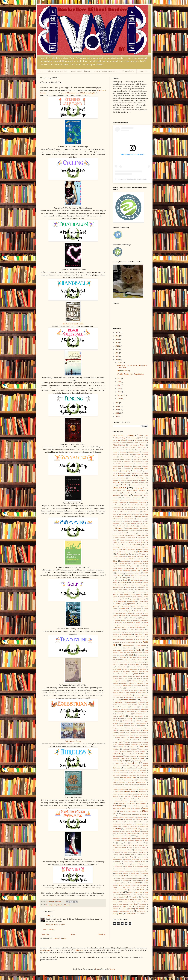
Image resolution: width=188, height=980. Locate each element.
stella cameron (133, 852)
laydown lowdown (129, 700)
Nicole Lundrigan (122, 770)
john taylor (123, 664)
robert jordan (138, 824)
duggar (143, 554)
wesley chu (116, 906)
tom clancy (127, 887)
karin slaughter (123, 676)
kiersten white (127, 685)
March (120, 392)
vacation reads (124, 897)
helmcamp (145, 616)
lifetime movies (124, 707)
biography (116, 480)
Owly (114, 782)
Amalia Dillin (124, 454)
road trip (121, 822)
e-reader (121, 559)
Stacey (129, 850)
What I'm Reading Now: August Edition (131, 374)
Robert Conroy (117, 824)
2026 (117, 332)
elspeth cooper (133, 566)
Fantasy (124, 578)
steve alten (127, 859)
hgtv (137, 618)
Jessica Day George (136, 652)
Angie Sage (136, 459)
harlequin (130, 613)
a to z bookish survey (125, 440)
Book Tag (49, 905)
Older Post (102, 934)
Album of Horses (130, 447)
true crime (116, 892)
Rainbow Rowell (141, 806)
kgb (147, 683)
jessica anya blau (124, 652)
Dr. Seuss (135, 554)
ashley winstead (127, 468)
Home (41, 71)
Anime (144, 459)
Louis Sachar (139, 719)
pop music (133, 794)
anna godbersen (138, 461)
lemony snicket (130, 702)
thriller (137, 883)
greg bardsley (142, 604)
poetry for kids (124, 794)
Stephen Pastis (141, 857)
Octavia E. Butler (141, 773)
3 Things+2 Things (120, 438)
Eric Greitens (139, 568)
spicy (130, 847)
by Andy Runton (73, 741)
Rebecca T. (67, 905)
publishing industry (128, 799)
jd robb (124, 642)
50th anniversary (132, 438)
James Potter (138, 634)
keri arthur (131, 683)
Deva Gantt (122, 549)
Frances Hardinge (141, 585)
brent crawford (126, 500)
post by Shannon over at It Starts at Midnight (78, 93)
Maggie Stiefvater (124, 723)
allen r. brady (138, 450)
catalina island (123, 512)
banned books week (124, 473)
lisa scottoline (138, 714)
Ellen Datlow (138, 564)
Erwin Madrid (120, 573)
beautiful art (122, 478)
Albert (142, 445)
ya (132, 911)
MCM (127, 742)
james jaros (128, 632)
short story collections (128, 841)
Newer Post (45, 934)
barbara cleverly (137, 473)
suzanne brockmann (125, 871)
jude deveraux (133, 669)
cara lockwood (129, 507)
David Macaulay (137, 545)
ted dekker (132, 876)
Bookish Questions (128, 493)
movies (135, 759)
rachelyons (117, 806)
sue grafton (145, 859)
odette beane (132, 775)
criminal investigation (126, 540)
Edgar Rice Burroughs (132, 559)
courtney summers (120, 538)
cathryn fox (122, 514)
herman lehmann (119, 618)
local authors (140, 716)
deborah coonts (138, 547)
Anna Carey (127, 461)
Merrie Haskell (144, 749)
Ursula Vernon (137, 895)
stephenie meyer (117, 859)
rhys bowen (133, 817)
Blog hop (143, 480)
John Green (131, 662)
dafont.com (79, 950)
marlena (122, 733)
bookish (143, 490)
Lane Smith (116, 690)
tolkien (115, 887)
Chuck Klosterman (123, 531)
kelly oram (123, 683)
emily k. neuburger (118, 568)
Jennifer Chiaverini (141, 645)
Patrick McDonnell (140, 785)
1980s (140, 435)
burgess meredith (133, 502)
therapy (125, 883)
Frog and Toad (139, 590)
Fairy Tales (130, 575)
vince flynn (142, 899)
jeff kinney (131, 642)
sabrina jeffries (126, 831)
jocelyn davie (142, 657)
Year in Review (141, 911)
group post (125, 608)
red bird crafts (126, 815)
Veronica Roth (123, 899)
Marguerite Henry (124, 730)
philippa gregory (143, 789)
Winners (115, 909)
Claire (124, 533)
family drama (142, 575)
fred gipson (140, 587)
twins (146, 892)
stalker (117, 852)
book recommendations (138, 485)
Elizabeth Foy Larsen (125, 564)
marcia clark (123, 728)
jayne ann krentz (141, 639)
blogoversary (127, 483)
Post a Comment (49, 929)
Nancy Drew (120, 763)
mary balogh (142, 733)
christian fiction (133, 526)
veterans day (133, 899)
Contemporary (130, 535)
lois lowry (122, 719)
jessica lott (121, 655)
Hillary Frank (144, 618)
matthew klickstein (121, 737)
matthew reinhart (135, 737)
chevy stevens (131, 523)
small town (139, 841)
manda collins (130, 726)
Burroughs (143, 502)
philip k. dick (133, 789)
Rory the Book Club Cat (80, 71)
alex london (142, 447)
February (121, 395)
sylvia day (118, 873)
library (129, 704)
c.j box (126, 505)
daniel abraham (141, 542)
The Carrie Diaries (138, 880)
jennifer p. (129, 648)
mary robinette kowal (142, 735)
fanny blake (116, 578)
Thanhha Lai (116, 880)
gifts (126, 599)
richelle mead (142, 817)
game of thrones (128, 592)
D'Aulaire (123, 542)
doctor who (133, 552)
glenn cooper (121, 601)
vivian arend (116, 902)
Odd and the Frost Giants (120, 775)
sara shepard (136, 831)
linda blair (116, 709)
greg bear (115, 606)
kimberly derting (119, 688)
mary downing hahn (118, 735)
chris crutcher (122, 526)
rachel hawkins (141, 803)
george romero (137, 597)
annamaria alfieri (141, 464)
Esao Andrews (130, 573)
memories (134, 749)
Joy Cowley (142, 667)
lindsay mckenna (120, 711)
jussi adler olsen (127, 674)
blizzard (135, 480)
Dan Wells (131, 542)
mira (127, 756)
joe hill (128, 660)
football (146, 582)
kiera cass (117, 685)
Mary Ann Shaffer (131, 733)
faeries (139, 573)
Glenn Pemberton (132, 601)
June (119, 382)
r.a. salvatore (140, 801)
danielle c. (127, 545)
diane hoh (140, 549)
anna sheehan (129, 464)
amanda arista (136, 454)
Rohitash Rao (144, 826)
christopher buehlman (132, 528)
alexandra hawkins (118, 450)
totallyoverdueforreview (120, 890)
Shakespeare (116, 838)
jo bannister (123, 657)
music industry (118, 761)
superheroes (135, 864)
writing (115, 911)
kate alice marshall (135, 676)
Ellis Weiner (123, 566)
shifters (117, 841)
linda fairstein (124, 709)
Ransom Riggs (126, 808)
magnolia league (141, 723)
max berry (134, 740)
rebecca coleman (132, 811)
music (142, 758)
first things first (124, 582)
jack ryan (120, 632)
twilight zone (139, 892)
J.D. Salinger (140, 630)
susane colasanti (119, 869)
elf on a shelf (125, 561)
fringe (130, 590)
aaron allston (138, 440)
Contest (139, 535)
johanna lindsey (138, 660)
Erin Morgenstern (125, 570)
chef (123, 523)
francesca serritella (118, 587)
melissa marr (133, 747)
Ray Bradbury (136, 808)
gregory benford (137, 606)
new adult (127, 768)
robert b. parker (141, 822)
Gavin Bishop (124, 594)
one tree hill (118, 780)
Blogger (112, 969)
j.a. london (123, 630)
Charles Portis (126, 521)
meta (117, 751)
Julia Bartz (143, 669)
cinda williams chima (137, 531)
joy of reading (117, 669)
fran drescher (119, 585)
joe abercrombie (118, 660)
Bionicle (123, 480)
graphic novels (131, 604)
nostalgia (124, 773)
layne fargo (145, 700)
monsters (115, 759)
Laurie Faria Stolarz (142, 697)
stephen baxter (117, 857)
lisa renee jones (126, 714)
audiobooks (137, 468)
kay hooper (124, 681)
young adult (118, 913)
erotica (145, 570)
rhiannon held (123, 817)
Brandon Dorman (125, 498)
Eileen (115, 561)
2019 (117, 349)
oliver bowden (142, 775)
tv (122, 892)
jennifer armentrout (128, 645)
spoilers (137, 847)
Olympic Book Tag (123, 371)
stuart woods (136, 859)
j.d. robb (131, 630)
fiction (125, 580)
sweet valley (144, 871)
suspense (115, 871)
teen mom (140, 876)
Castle (115, 512)
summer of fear (140, 862)
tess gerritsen (141, 878)
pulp (137, 799)
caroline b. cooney (130, 509)
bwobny (144, 179)
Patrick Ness (117, 787)
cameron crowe (117, 507)
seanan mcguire (119, 836)
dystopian (140, 556)
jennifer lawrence (118, 648)
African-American (127, 443)
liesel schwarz (138, 704)
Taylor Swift (118, 876)
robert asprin (130, 822)
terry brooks (121, 878)
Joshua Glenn (123, 667)
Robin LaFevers (123, 826)
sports (144, 847)
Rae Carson (130, 806)
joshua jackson (133, 667)
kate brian (128, 679)
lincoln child (134, 707)
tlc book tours (142, 885)
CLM (48, 916)
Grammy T (119, 604)
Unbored (117, 895)
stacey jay (137, 850)
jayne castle (116, 642)
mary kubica (130, 735)
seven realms (142, 836)
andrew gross (137, 457)
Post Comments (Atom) (58, 938)
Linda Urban (144, 709)
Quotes (132, 801)
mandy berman (141, 726)
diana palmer (131, 549)
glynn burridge (144, 601)
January (120, 399)
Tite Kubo (128, 885)
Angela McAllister (125, 459)
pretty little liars (126, 796)
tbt (125, 876)
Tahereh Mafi (134, 873)
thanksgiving (126, 880)
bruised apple (123, 502)
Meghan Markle (136, 744)
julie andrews (117, 671)
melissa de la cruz (121, 747)
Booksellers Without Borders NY (127, 179)
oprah (125, 780)
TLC (134, 885)
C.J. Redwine (142, 505)
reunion (115, 817)
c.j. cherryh (133, 505)
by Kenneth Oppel (73, 324)
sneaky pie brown (123, 843)
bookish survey (141, 493)
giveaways (142, 599)
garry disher (139, 592)
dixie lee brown (123, 552)
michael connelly (140, 751)
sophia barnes (129, 845)
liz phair (131, 716)
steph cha (143, 852)
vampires (135, 897)
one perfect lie (144, 778)
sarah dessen (121, 833)
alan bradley (133, 445)
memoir (125, 749)
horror (138, 623)
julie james (135, 671)
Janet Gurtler (130, 639)
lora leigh (130, 719)
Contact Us (143, 71)
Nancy (146, 761)
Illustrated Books (121, 627)
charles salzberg (137, 521)
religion (144, 815)
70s (145, 438)
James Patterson (127, 634)
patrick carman (129, 785)
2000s (146, 435)
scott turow (145, 833)
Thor (131, 883)
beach (140, 475)
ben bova (131, 478)
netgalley (138, 766)
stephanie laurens (130, 855)
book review (120, 488)
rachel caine (122, 803)
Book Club (122, 485)
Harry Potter (124, 616)
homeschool (129, 623)
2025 (117, 336)
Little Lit (122, 716)
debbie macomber (126, 547)
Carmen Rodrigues (118, 509)
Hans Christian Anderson (141, 611)
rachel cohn (131, 803)
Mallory (121, 726)
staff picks (145, 850)
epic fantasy (129, 568)
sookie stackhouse (118, 845)
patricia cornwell (118, 785)
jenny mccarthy (117, 650)
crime (115, 540)
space (146, 845)
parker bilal (131, 782)
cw (142, 540)
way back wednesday (128, 902)
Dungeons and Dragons (119, 556)
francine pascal (130, 587)
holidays (136, 620)
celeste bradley (138, 514)
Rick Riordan (117, 819)
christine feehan (143, 526)
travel (132, 890)
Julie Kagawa (144, 671)
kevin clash (140, 683)
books (55, 905)
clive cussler (142, 533)
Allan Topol (129, 450)
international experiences (137, 627)
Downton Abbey (122, 554)
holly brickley (144, 620)
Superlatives (144, 864)
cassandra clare (142, 509)
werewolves (133, 904)
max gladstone (144, 740)
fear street (118, 580)
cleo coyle (133, 533)
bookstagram (137, 495)
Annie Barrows (128, 466)
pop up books (142, 794)
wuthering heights (124, 911)
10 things (130, 435)
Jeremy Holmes (129, 650)
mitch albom (142, 756)
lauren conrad (117, 695)
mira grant (133, 756)
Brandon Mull (137, 498)
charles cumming (141, 519)
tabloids (126, 873)
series (134, 836)
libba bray (122, 704)
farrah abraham (135, 578)
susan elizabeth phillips (141, 866)
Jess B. (138, 650)
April (119, 388)
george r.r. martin (125, 597)
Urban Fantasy (126, 895)
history (129, 620)
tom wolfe (140, 887)
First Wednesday (136, 582)
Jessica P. (130, 655)
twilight (130, 892)
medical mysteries (136, 742)
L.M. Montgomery (141, 688)
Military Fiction (118, 756)
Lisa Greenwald (141, 711)
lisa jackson (116, 714)
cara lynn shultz (141, 507)
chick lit (140, 523)
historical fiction (120, 620)
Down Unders (143, 552)
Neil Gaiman (129, 766)
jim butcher (141, 655)
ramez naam (116, 808)
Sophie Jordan (138, 845)
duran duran (132, 556)
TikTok (120, 885)
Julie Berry (126, 671)
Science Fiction (133, 833)
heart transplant (135, 616)
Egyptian (143, 559)
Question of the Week (121, 801)
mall (114, 726)
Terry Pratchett (131, 878)
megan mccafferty (124, 744)
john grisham (140, 662)
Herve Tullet (130, 618)
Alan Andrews (119, 445)
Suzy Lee (135, 871)
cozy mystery (142, 538)
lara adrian (125, 690)
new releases (136, 768)
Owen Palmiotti (142, 780)
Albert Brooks (117, 447)
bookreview (116, 495)
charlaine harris (129, 519)
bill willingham (141, 478)
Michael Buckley (127, 751)
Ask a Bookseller (128, 71)
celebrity (130, 514)
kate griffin (137, 679)
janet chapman (141, 637)
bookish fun (116, 493)
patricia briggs (141, 782)
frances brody (129, 585)
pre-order (115, 796)
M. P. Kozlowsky (128, 721)
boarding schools (138, 483)
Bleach (129, 480)
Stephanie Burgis (118, 855)
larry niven (134, 690)
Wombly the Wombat (137, 909)
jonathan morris (135, 664)
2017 (117, 356)
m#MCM (138, 721)
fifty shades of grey (137, 580)
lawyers (117, 700)
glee (114, 601)
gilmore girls (133, 599)
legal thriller (119, 702)
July (119, 378)
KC (130, 681)
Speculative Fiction (121, 847)
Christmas (119, 528)
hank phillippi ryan (126, 611)
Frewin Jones (122, 590)
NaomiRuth (132, 763)
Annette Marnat (117, 466)
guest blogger (137, 608)
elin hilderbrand (136, 561)
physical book (119, 792)
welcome (139, 902)
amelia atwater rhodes (125, 457)
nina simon (143, 770)
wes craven (142, 904)
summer (118, 862)
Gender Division (136, 594)
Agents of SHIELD (140, 443)
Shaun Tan (145, 838)
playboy (115, 794)
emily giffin (142, 566)
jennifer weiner (140, 648)
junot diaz (118, 674)
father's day (144, 578)
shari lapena (136, 838)
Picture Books (130, 792)
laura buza (143, 690)
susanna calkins (130, 869)
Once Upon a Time (128, 777)
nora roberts (116, 773)
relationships (136, 815)
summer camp (128, 862)
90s (114, 440)
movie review (125, 759)
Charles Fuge (117, 521)
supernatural (118, 866)
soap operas (133, 843)
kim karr (145, 685)
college (115, 535)
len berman (141, 702)
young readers (132, 914)
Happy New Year (120, 613)
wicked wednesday (140, 906)
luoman (98, 969)
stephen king (129, 857)
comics (121, 535)
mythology (138, 761)
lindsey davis (130, 711)
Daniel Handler (117, 545)
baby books (136, 471)
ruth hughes (116, 831)
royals (144, 829)
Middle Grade (139, 754)
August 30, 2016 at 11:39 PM (56, 925)
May (119, 385)
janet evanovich (118, 639)
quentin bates (144, 799)
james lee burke (138, 632)
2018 (117, 353)
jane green (132, 637)
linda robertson (135, 709)
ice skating (145, 625)
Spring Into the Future (119, 850)
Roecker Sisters (134, 826)
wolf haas (124, 909)
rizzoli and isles (139, 819)
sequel (128, 836)
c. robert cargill (117, 505)
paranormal (122, 782)
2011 (117, 416)
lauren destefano (128, 695)
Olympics (60, 905)
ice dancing (136, 625)
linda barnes (142, 707)
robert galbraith (128, 824)
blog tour (116, 483)
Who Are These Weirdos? (57, 71)
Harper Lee (139, 613)
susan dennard (128, 866)
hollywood (119, 623)
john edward (122, 662)
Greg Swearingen (125, 606)
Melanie (145, 744)
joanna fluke (132, 657)
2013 (117, 410)
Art (119, 468)
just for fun (137, 674)
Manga (115, 728)
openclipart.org (46, 950)
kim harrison (137, 685)
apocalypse (137, 466)
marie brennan (136, 730)
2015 (117, 403)
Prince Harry (137, 796)
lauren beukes (142, 693)
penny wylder (138, 787)
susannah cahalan (141, 869)
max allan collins (125, 740)
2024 (117, 339)
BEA (133, 475)
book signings (138, 488)
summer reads (117, 864)
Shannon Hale (126, 838)
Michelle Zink (117, 754)
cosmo (146, 535)
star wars (124, 852)
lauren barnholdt (131, 693)
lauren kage (139, 695)
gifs (121, 599)
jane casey (123, 637)
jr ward (125, 669)
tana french (145, 873)
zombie (142, 914)
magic (133, 723)
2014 (117, 406)
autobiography (126, 471)
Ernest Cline (136, 570)
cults (137, 540)
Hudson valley (127, 625)
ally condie (123, 452)
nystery (131, 773)
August (120, 363)
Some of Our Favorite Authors (106, 71)
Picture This (142, 792)
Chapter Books (129, 517)
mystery (128, 761)
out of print (132, 780)
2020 (117, 346)
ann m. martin (117, 461)
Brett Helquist (137, 500)
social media (142, 843)
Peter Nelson (124, 789)
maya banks (119, 742)
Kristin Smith (130, 688)
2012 (117, 413)
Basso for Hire (123, 475)
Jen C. (138, 642)
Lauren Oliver (130, 697)
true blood (140, 890)
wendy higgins (123, 904)
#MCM (120, 435)
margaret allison (135, 728)
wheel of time (127, 906)
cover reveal (132, 538)
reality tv (122, 811)
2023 (117, 343)
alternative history (134, 452)
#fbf (114, 435)
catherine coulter (135, 512)
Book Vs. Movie (132, 490)
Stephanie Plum (141, 855)
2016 (117, 360)
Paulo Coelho (127, 787)
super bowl (127, 864)
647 (140, 438)
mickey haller (128, 754)
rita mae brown (128, 819)
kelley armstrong (138, 681)
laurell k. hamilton (118, 693)
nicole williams (133, 770)
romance (118, 829)
